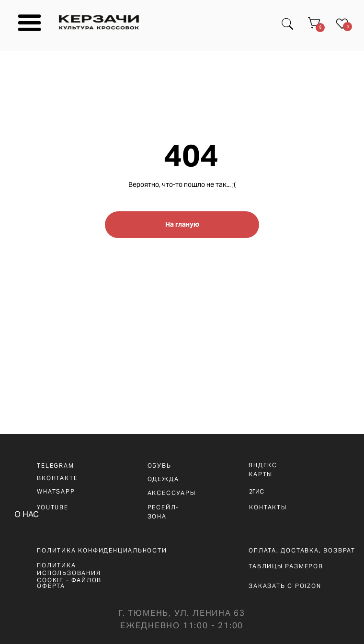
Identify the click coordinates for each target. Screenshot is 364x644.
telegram (55, 466)
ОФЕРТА (51, 586)
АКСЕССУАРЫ (172, 493)
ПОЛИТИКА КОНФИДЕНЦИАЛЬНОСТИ (102, 550)
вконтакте (57, 478)
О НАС (27, 514)
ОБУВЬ (159, 466)
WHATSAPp (56, 491)
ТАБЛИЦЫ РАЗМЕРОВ (286, 566)
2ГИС (256, 491)
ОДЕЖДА (163, 479)
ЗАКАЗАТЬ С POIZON (285, 586)
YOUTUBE (53, 507)
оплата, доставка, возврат (302, 550)
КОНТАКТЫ (268, 507)
